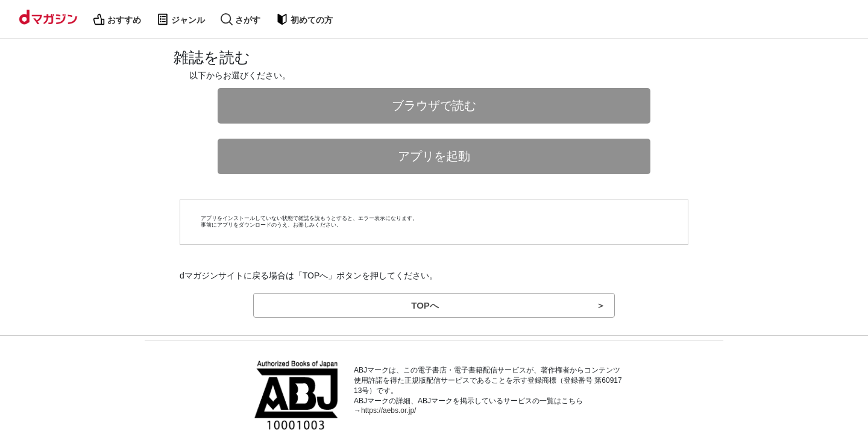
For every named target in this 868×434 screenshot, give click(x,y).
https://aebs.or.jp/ (388, 410)
